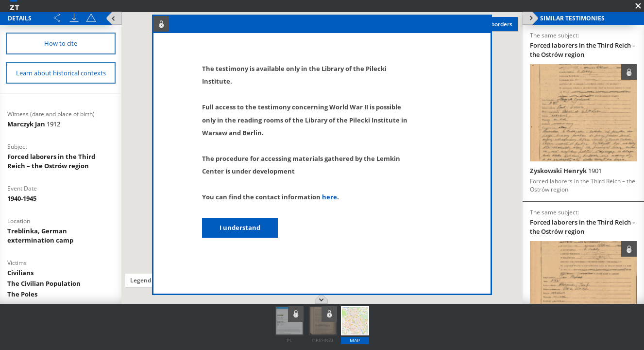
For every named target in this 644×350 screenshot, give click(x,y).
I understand (240, 227)
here (330, 197)
